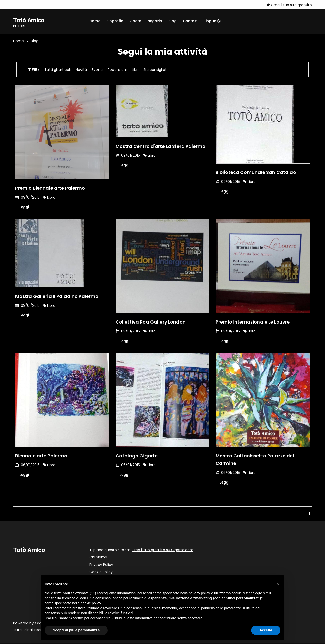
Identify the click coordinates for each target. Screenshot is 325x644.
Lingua (212, 21)
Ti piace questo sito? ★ (141, 551)
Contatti (191, 21)
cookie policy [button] (91, 603)
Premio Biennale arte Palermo (50, 188)
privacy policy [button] (199, 593)
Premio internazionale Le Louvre (253, 322)
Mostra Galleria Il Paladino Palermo (57, 297)
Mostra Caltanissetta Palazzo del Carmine (255, 460)
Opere (135, 21)
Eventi (97, 70)
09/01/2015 (27, 198)
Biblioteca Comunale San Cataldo (256, 173)
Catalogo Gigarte (137, 456)
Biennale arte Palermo (41, 456)
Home (95, 21)
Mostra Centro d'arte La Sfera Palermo (160, 146)
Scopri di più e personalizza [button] (76, 630)
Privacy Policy (101, 565)
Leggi (24, 207)
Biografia (115, 21)
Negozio (155, 21)
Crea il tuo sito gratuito (289, 5)
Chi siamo (98, 558)
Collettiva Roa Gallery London (151, 322)
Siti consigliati (155, 70)
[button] (278, 584)
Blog (173, 21)
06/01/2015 (27, 465)
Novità (81, 70)
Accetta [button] (266, 630)
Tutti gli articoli (58, 70)
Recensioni (117, 70)
